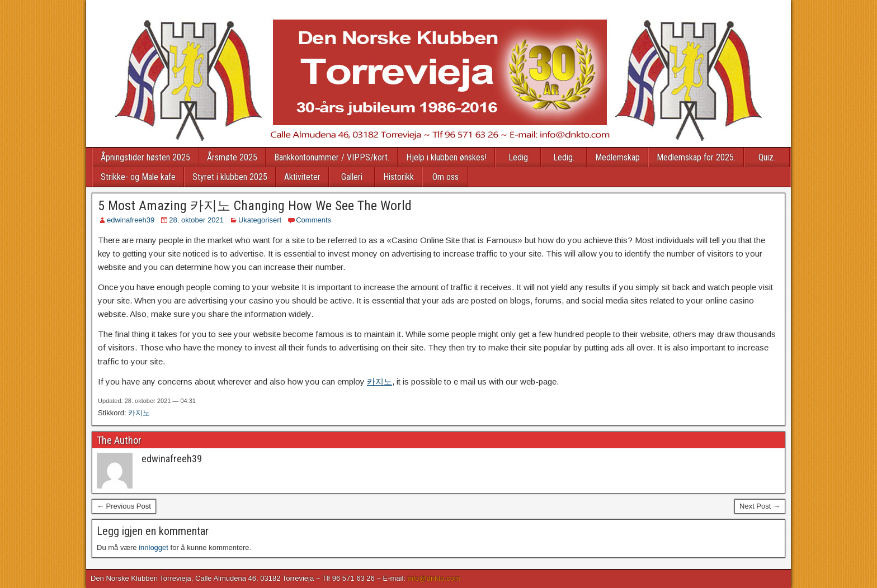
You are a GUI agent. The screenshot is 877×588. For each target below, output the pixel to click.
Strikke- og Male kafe (138, 177)
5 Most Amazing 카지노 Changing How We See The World (255, 206)
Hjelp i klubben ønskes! (446, 157)
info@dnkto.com (434, 578)
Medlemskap (617, 157)
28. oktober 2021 (196, 220)
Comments (313, 220)
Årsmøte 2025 (232, 157)
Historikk (399, 177)
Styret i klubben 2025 (230, 177)
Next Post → (760, 506)
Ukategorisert (260, 220)
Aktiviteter (302, 177)
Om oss (445, 177)
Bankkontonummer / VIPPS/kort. (332, 157)
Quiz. (767, 157)
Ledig (518, 157)
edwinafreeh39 (131, 220)
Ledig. (564, 157)
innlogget (154, 547)
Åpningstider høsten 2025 (145, 157)
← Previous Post (124, 506)
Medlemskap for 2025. (696, 157)
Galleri (352, 177)
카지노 (379, 381)
